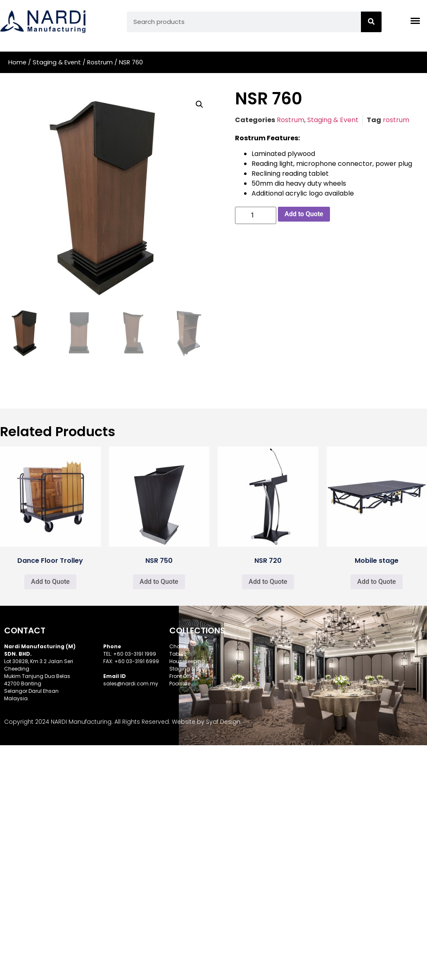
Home (17, 62)
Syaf (212, 722)
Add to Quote (304, 214)
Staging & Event (57, 62)
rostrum (396, 120)
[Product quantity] (256, 215)
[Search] (371, 22)
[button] (199, 104)
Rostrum (100, 62)
